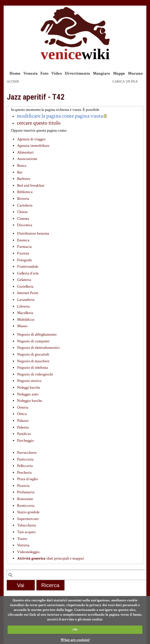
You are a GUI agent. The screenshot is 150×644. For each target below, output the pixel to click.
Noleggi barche (29, 388)
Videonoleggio (28, 552)
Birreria (23, 199)
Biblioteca (25, 192)
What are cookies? (75, 640)
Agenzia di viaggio (31, 139)
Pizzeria (23, 486)
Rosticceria (26, 506)
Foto (44, 73)
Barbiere (24, 179)
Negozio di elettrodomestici (38, 348)
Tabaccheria (26, 525)
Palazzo (23, 421)
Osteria (23, 407)
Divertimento (77, 73)
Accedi (13, 82)
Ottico (22, 414)
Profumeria (26, 492)
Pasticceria (25, 459)
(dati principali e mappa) (50, 558)
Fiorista (23, 253)
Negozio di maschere (33, 361)
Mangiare (101, 73)
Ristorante (25, 499)
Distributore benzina (33, 233)
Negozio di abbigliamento (37, 334)
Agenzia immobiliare (33, 146)
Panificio (24, 434)
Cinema (23, 219)
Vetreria (23, 545)
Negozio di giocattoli (33, 354)
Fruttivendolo (28, 267)
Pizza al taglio (27, 479)
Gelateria (24, 280)
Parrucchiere (27, 453)
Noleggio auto (28, 394)
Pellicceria (25, 466)
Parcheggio (26, 441)
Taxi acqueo (26, 532)
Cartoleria (25, 205)
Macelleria (25, 313)
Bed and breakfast (31, 185)
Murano (135, 73)
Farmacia (24, 247)
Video (57, 73)
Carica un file (125, 82)
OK (75, 630)
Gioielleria (25, 287)
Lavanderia (26, 300)
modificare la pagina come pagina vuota (60, 116)
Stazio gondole (28, 512)
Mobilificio (26, 320)
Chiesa (22, 212)
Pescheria (24, 473)
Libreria (23, 306)
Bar (20, 172)
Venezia (30, 73)
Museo (22, 326)
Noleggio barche (30, 401)
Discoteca (25, 225)
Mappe (119, 73)
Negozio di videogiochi (35, 374)
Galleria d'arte (28, 273)
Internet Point (28, 293)
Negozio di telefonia (33, 368)
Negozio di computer (33, 341)
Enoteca (23, 240)
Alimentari (25, 152)
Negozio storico (29, 381)
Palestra (23, 427)
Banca (22, 166)
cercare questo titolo (39, 123)
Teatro (22, 539)
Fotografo (25, 260)
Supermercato (28, 519)
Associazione (27, 159)
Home (15, 73)
